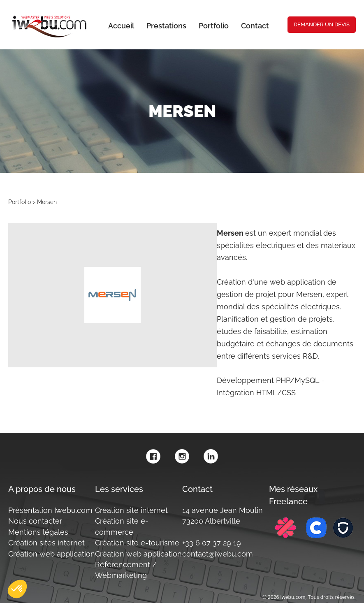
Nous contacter (35, 521)
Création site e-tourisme (137, 543)
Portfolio (20, 202)
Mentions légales (38, 532)
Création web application (52, 554)
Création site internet (131, 510)
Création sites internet (46, 543)
